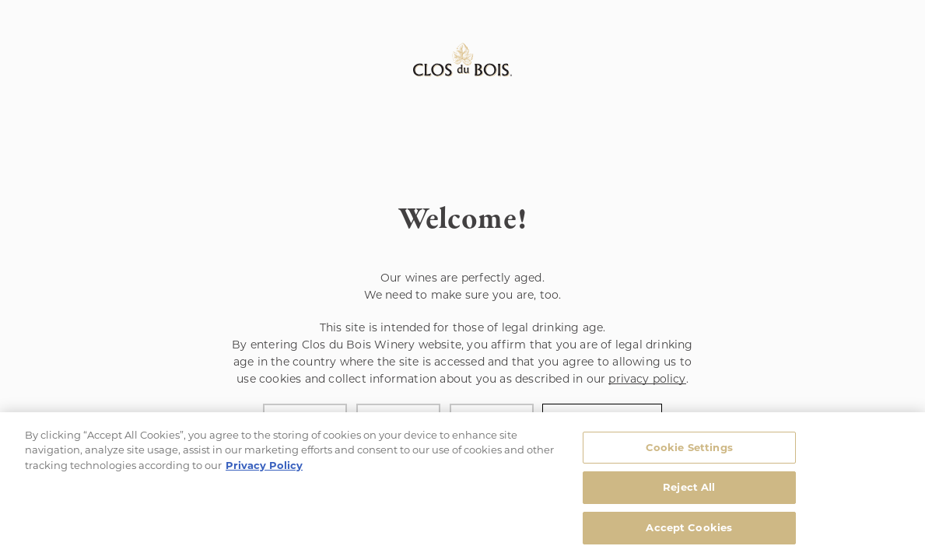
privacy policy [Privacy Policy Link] (647, 379)
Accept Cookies (689, 530)
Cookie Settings (689, 450)
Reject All (689, 490)
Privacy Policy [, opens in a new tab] (264, 468)
